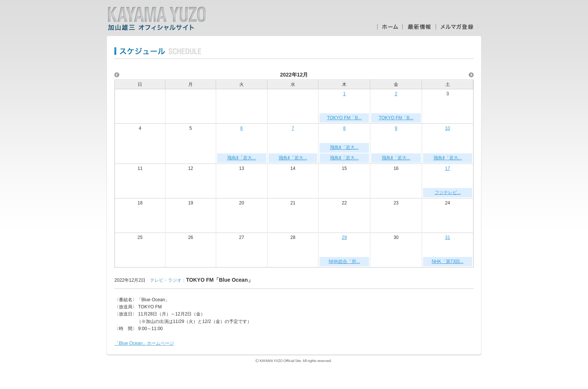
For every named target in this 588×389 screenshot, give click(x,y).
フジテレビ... (448, 192)
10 (448, 128)
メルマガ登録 (457, 27)
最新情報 (419, 27)
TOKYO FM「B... (344, 118)
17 (448, 168)
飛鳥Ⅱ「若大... (241, 158)
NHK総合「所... (344, 261)
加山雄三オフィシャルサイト (157, 19)
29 (344, 237)
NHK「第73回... (448, 261)
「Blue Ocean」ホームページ (144, 343)
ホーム (390, 27)
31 (448, 237)
